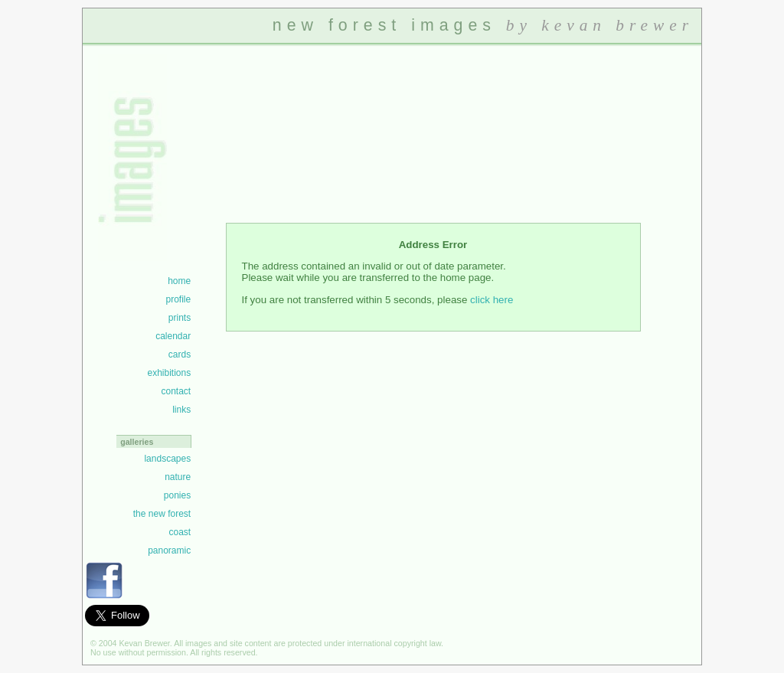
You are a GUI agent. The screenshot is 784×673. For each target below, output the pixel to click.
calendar (173, 336)
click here (492, 300)
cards (180, 354)
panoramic (169, 550)
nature (178, 477)
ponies (177, 495)
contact (176, 391)
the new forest (162, 514)
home (179, 281)
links (181, 410)
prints (180, 318)
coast (180, 532)
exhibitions (169, 373)
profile (178, 299)
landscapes (167, 459)
